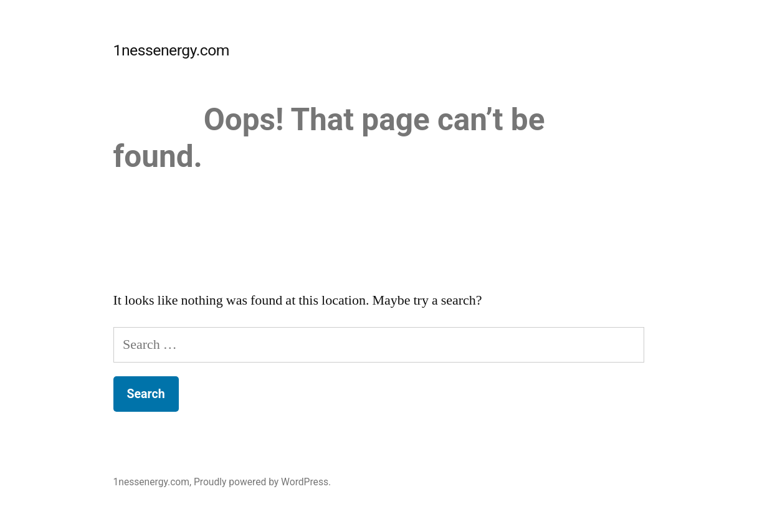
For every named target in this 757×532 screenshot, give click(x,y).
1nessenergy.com (172, 50)
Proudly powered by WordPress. (262, 482)
